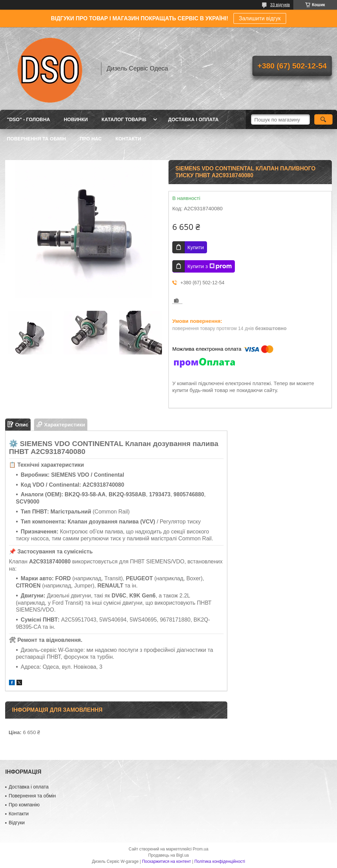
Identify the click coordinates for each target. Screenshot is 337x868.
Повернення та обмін (32, 796)
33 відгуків (280, 5)
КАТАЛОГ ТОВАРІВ (124, 119)
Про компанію (24, 805)
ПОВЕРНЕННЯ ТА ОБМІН (36, 139)
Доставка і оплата (29, 787)
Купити (196, 247)
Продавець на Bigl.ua (168, 855)
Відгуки (17, 823)
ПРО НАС (91, 139)
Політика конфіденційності (220, 861)
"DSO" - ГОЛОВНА (28, 119)
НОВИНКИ (76, 119)
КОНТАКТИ (128, 139)
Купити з (210, 266)
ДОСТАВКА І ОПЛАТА (193, 119)
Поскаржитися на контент (166, 861)
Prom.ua (201, 849)
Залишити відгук (260, 18)
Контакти (19, 814)
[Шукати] (323, 119)
